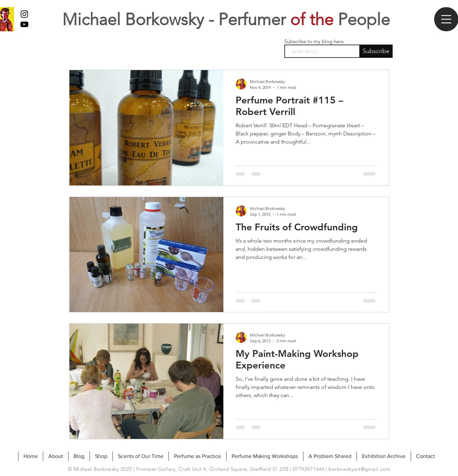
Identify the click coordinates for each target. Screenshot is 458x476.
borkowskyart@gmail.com (359, 469)
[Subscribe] (376, 51)
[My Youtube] (24, 24)
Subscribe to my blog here (314, 41)
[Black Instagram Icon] (24, 14)
